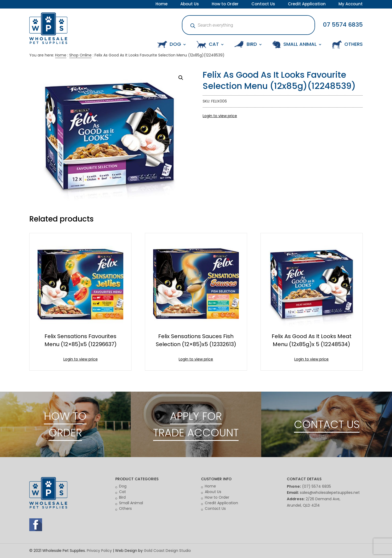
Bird (122, 497)
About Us (190, 5)
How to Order (225, 5)
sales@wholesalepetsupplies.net (330, 493)
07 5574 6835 (343, 25)
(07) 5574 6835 (317, 486)
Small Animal (131, 503)
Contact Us (263, 5)
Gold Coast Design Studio (167, 551)
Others (125, 508)
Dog (123, 486)
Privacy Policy (99, 551)
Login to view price (220, 116)
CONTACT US (327, 424)
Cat (123, 492)
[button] (181, 78)
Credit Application (307, 5)
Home (162, 5)
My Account (351, 5)
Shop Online (80, 55)
